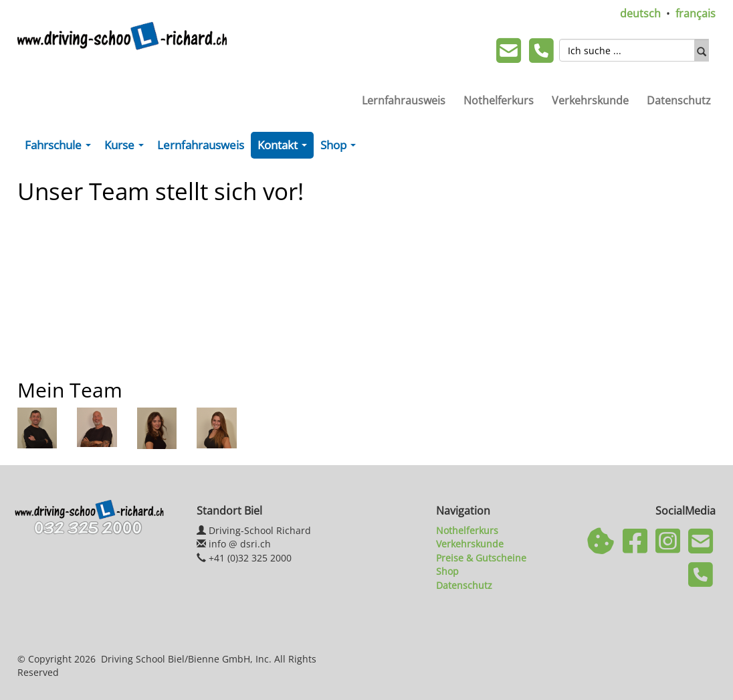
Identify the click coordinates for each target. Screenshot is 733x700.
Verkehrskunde (590, 100)
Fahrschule (61, 148)
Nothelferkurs (499, 100)
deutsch (640, 13)
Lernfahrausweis (404, 100)
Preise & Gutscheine (481, 558)
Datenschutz (679, 100)
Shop (341, 148)
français (696, 13)
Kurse (127, 148)
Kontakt (285, 148)
